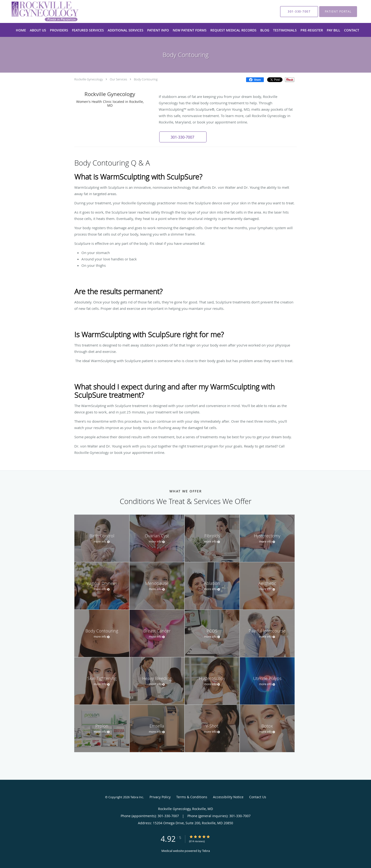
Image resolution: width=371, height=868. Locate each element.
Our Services (118, 79)
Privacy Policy (160, 797)
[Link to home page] (38, 11)
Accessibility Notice (228, 797)
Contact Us (258, 797)
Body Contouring (146, 79)
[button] (183, 137)
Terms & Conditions (192, 797)
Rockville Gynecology (89, 79)
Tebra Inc (137, 797)
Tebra (206, 851)
